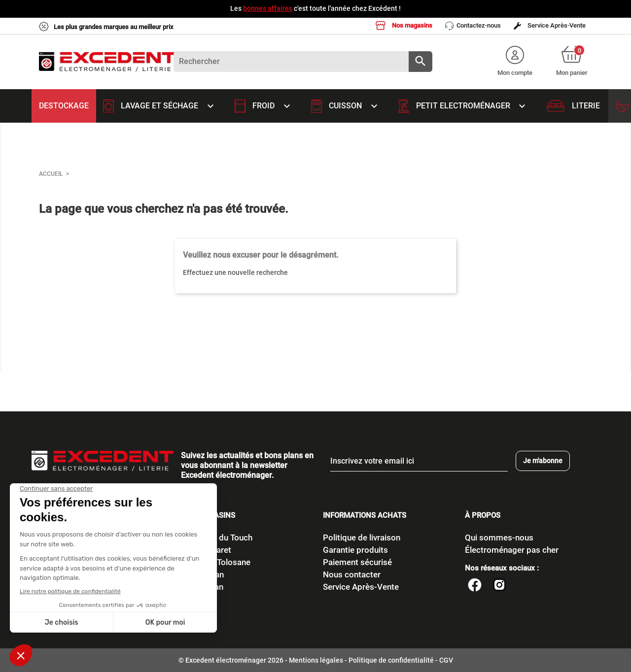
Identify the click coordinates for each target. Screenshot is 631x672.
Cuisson (347, 106)
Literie (573, 106)
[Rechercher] (303, 62)
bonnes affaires (268, 8)
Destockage (64, 106)
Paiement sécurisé (357, 562)
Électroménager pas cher (512, 550)
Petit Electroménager (465, 106)
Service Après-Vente (550, 26)
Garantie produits (355, 550)
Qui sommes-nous (499, 538)
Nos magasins (404, 26)
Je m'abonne (543, 461)
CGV (446, 660)
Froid (265, 106)
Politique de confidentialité (391, 660)
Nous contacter (352, 574)
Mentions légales (316, 660)
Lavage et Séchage (161, 106)
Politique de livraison (362, 538)
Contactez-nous (473, 26)
